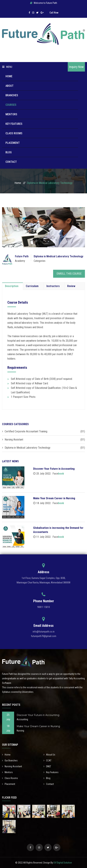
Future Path (22, 256)
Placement (13, 143)
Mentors (11, 114)
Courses (11, 105)
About (10, 86)
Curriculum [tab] (32, 286)
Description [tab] (12, 286)
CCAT (47, 761)
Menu (7, 67)
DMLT (47, 766)
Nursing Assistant (14, 440)
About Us (49, 755)
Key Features (14, 124)
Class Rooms (14, 133)
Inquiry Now (76, 67)
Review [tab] (71, 286)
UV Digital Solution (63, 863)
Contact (11, 162)
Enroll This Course (69, 274)
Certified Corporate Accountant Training (26, 431)
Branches (12, 95)
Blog (9, 152)
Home (9, 76)
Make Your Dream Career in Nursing (54, 498)
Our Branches (10, 761)
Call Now (54, 13)
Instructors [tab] (53, 286)
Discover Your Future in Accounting (54, 469)
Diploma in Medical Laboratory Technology (58, 256)
